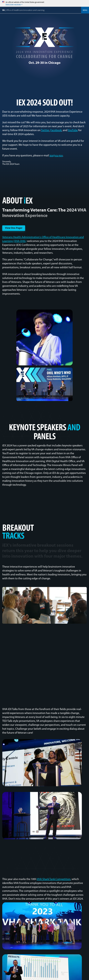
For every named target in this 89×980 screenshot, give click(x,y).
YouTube (73, 130)
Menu (85, 10)
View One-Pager (14, 228)
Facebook (56, 130)
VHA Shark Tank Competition (54, 879)
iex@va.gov (56, 156)
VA (23, 10)
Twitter (45, 130)
